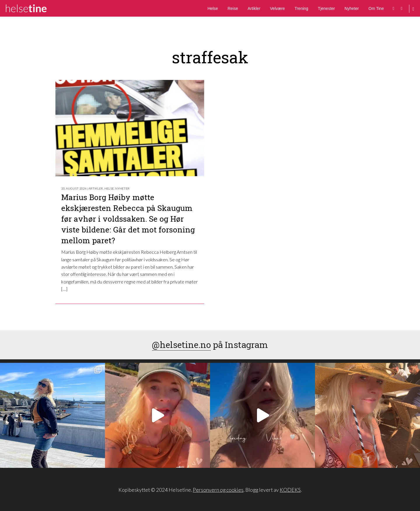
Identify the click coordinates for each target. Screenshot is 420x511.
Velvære (278, 8)
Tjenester (326, 8)
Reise (233, 8)
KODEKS (290, 490)
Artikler (254, 8)
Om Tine (376, 8)
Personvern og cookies (218, 490)
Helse (213, 8)
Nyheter (352, 8)
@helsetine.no (181, 345)
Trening (301, 8)
